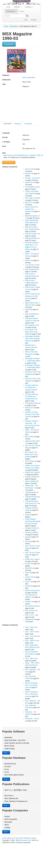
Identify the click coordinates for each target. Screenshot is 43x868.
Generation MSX (26, 840)
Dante (27, 515)
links (21, 838)
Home (8, 7)
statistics (27, 838)
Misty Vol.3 (29, 202)
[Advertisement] (21, 105)
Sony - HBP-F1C (31, 641)
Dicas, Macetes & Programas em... (17, 801)
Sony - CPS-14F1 (31, 636)
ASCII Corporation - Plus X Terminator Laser (32, 685)
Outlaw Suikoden (31, 477)
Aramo (27, 541)
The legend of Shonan (33, 403)
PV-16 (7, 772)
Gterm (27, 573)
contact (34, 838)
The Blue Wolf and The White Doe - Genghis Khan (32, 388)
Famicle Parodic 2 (31, 234)
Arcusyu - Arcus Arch (32, 178)
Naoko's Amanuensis (32, 590)
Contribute (9, 44)
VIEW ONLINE (9, 162)
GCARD (28, 586)
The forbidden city (31, 187)
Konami (7, 816)
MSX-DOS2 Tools (31, 606)
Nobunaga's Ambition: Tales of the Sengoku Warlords (33, 338)
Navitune (28, 173)
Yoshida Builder (31, 492)
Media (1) (18, 124)
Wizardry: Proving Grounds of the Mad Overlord (32, 414)
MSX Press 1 (9, 796)
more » (6, 753)
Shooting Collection (32, 532)
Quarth (28, 309)
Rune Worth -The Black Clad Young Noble (31, 332)
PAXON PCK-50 (10, 764)
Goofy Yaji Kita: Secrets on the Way (17, 743)
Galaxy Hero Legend (32, 472)
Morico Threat (9, 746)
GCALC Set (29, 577)
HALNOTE (29, 568)
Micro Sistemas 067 (11, 798)
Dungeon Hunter (31, 528)
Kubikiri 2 (28, 602)
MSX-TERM (29, 437)
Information (8, 124)
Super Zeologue (31, 481)
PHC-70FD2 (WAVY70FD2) (14, 775)
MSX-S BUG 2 (30, 610)
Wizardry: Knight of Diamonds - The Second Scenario (32, 423)
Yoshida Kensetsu (31, 497)
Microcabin (8, 822)
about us (10, 838)
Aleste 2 (28, 260)
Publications (11, 11)
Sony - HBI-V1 (30, 627)
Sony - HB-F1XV (31, 632)
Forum (22, 11)
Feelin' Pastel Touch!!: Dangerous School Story (33, 296)
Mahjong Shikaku (31, 238)
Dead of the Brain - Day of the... (15, 740)
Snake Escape (9, 749)
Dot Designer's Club (32, 325)
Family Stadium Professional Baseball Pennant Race (33, 521)
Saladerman (29, 619)
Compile (7, 828)
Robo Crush (29, 169)
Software (18, 7)
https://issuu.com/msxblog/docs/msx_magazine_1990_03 (23, 155)
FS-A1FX (8, 767)
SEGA (7, 825)
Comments (28, 124)
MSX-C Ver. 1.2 (30, 615)
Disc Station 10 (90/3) (33, 198)
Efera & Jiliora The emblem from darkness (32, 209)
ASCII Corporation (29, 77)
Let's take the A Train (32, 265)
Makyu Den (29, 182)
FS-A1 (7, 769)
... (5, 793)
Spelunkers (8, 737)
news (17, 838)
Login (26, 20)
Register (34, 20)
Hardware (29, 7)
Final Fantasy (30, 461)
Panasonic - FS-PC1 (32, 719)
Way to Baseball (31, 269)
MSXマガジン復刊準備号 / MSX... (16, 790)
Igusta (27, 537)
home (4, 838)
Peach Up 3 (29, 408)
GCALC (28, 564)
